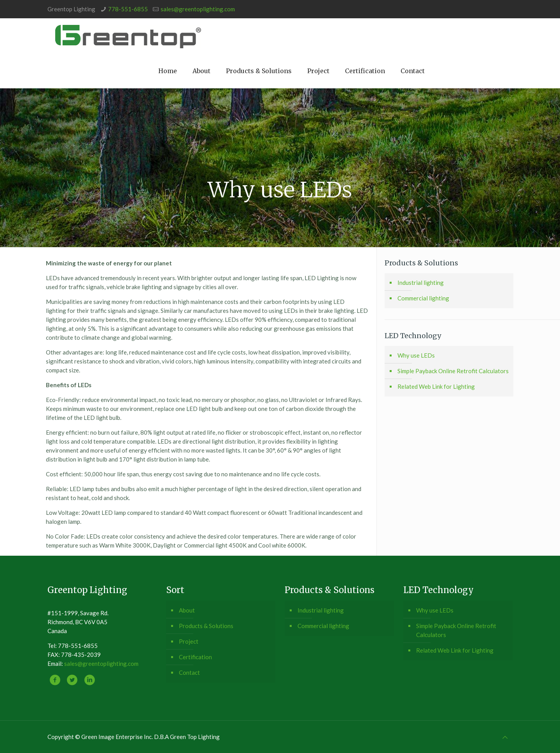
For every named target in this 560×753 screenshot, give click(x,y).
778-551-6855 (128, 9)
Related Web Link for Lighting (436, 386)
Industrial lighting (421, 283)
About (187, 610)
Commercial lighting (423, 298)
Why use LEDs (416, 355)
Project (189, 641)
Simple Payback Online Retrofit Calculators (453, 371)
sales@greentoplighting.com (198, 9)
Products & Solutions (206, 626)
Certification (195, 657)
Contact (189, 672)
